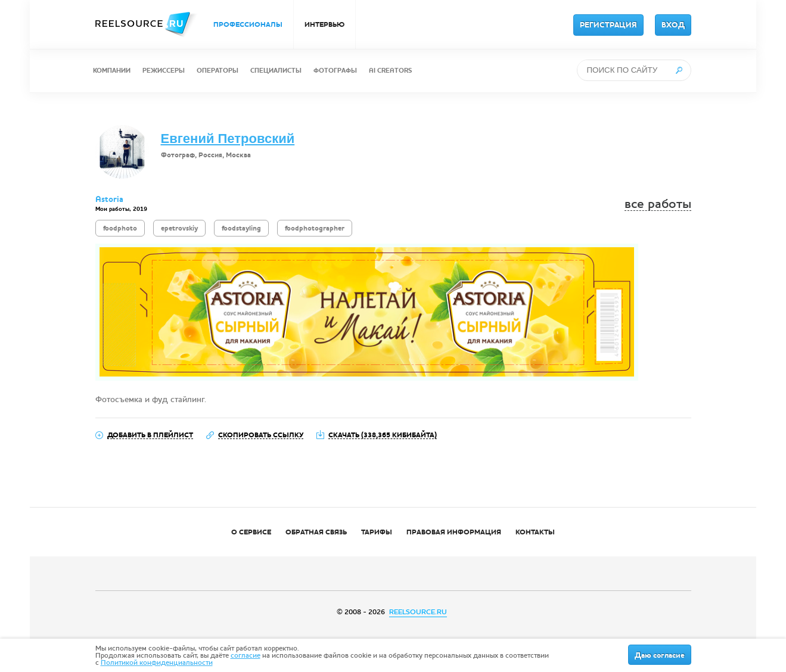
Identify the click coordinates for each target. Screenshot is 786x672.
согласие (246, 655)
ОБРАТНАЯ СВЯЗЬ (316, 532)
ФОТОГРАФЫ (335, 71)
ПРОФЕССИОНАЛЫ (248, 24)
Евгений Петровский (228, 139)
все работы (658, 204)
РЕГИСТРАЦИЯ (608, 25)
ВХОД (673, 25)
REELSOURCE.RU (418, 612)
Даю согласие (660, 655)
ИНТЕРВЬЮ (324, 24)
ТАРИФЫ (377, 532)
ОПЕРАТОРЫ (218, 71)
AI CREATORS (390, 71)
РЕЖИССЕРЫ (164, 71)
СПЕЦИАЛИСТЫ (276, 71)
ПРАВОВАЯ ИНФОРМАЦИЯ (454, 532)
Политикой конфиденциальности (157, 662)
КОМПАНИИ (112, 71)
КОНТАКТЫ (535, 532)
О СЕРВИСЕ (251, 532)
